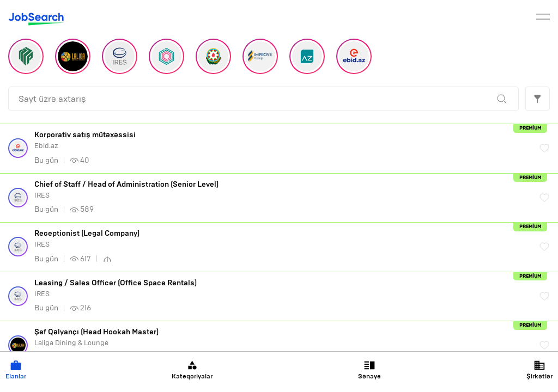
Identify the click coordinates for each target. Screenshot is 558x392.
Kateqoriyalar (192, 370)
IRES (281, 190)
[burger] (543, 19)
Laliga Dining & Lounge (281, 337)
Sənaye (369, 370)
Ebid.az (281, 140)
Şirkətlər (539, 370)
